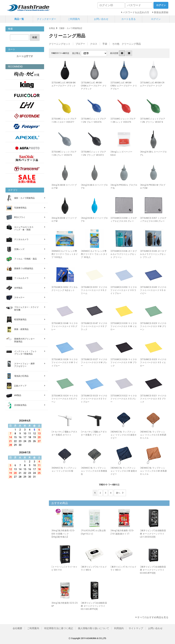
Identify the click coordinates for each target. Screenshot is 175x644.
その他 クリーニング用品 (126, 44)
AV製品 (18, 395)
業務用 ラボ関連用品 (24, 269)
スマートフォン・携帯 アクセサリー (24, 365)
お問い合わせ (101, 19)
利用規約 (119, 628)
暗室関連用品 (20, 320)
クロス (94, 44)
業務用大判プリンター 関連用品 (24, 340)
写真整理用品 (20, 208)
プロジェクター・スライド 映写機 (26, 309)
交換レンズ (19, 249)
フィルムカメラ (21, 278)
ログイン (156, 19)
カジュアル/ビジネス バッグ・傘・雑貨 (24, 228)
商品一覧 (19, 19)
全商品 (52, 28)
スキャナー (19, 297)
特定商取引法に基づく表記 (59, 628)
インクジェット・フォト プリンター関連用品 (25, 353)
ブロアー (80, 44)
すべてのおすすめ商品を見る (153, 617)
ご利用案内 (74, 19)
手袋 (105, 44)
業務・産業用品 (21, 329)
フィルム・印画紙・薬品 (25, 259)
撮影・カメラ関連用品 (24, 198)
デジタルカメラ (21, 239)
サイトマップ (136, 628)
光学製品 (18, 288)
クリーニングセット (60, 44)
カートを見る (129, 19)
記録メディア (20, 386)
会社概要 (17, 628)
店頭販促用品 (20, 405)
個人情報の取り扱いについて (93, 628)
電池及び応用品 (21, 376)
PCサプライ (20, 217)
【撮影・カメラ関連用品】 (71, 28)
